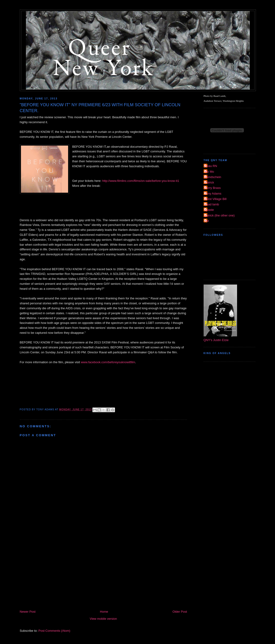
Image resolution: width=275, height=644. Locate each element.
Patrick (209, 182)
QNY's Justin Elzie (216, 340)
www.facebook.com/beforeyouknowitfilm (108, 362)
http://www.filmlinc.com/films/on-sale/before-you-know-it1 (141, 181)
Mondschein (213, 177)
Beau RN (211, 166)
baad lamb (212, 204)
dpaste (209, 210)
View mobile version (103, 619)
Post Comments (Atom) (54, 631)
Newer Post (28, 612)
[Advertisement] (103, 574)
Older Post (180, 612)
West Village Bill (216, 199)
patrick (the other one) (220, 215)
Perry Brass (213, 188)
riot (207, 221)
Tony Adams (213, 194)
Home (104, 612)
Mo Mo (209, 172)
